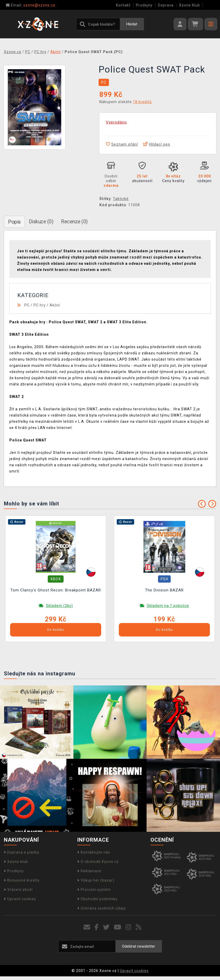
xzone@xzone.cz (31, 5)
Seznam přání (122, 144)
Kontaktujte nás (94, 852)
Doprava (166, 5)
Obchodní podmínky (97, 899)
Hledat (132, 24)
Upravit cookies (20, 899)
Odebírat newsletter (139, 946)
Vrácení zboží (18, 890)
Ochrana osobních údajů (102, 908)
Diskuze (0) (41, 221)
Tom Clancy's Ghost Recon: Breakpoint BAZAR (56, 590)
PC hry (40, 305)
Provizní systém (94, 890)
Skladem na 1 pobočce (168, 606)
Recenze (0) (74, 221)
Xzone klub (16, 862)
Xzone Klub (190, 5)
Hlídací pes (157, 144)
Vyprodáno (116, 122)
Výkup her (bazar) (96, 880)
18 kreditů (142, 102)
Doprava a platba (22, 852)
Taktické (121, 199)
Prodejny (144, 5)
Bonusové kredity (22, 880)
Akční (55, 305)
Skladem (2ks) (59, 606)
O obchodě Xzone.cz (98, 862)
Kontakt (123, 5)
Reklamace (89, 871)
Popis (14, 222)
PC (27, 305)
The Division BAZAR (164, 590)
